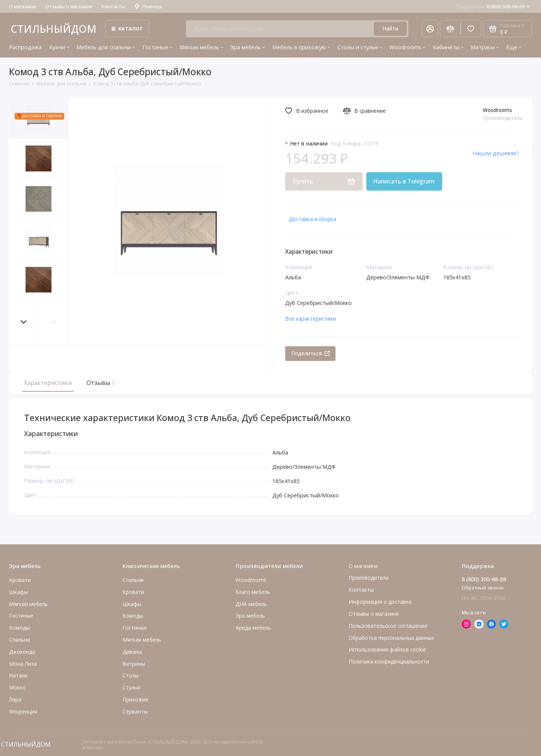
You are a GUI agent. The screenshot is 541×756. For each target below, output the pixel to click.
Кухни (59, 47)
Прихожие (135, 699)
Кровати (20, 580)
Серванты (135, 711)
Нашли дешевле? (496, 153)
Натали (18, 675)
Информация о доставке (380, 602)
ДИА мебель (251, 604)
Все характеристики (311, 319)
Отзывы (100, 383)
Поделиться (311, 353)
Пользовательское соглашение (388, 626)
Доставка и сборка (313, 219)
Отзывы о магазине (69, 6)
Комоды (19, 628)
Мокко (17, 687)
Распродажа (25, 47)
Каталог (127, 29)
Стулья (131, 687)
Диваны (132, 652)
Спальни (133, 580)
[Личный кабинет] (430, 29)
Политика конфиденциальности (389, 661)
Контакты (113, 6)
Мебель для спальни (106, 47)
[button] (24, 322)
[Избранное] (471, 29)
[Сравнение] (450, 29)
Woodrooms (407, 47)
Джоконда (22, 652)
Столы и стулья (360, 47)
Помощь (149, 6)
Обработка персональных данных (391, 638)
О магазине (23, 6)
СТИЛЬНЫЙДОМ (53, 29)
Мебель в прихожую (301, 47)
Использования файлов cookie (387, 649)
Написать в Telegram (404, 181)
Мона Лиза (23, 664)
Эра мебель (248, 47)
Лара (15, 699)
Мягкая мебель (201, 47)
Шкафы (18, 592)
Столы (131, 675)
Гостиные (157, 47)
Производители (369, 578)
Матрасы (485, 47)
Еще (514, 47)
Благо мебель (253, 592)
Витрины (134, 664)
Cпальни (20, 640)
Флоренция (23, 711)
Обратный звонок (483, 588)
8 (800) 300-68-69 (493, 6)
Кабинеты (448, 47)
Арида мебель (253, 628)
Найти (390, 28)
